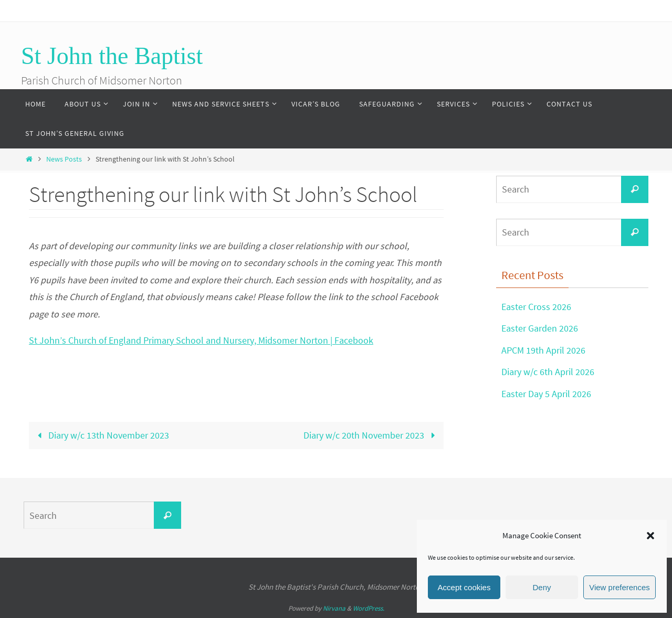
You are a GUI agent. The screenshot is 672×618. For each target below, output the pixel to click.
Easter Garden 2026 (540, 328)
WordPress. (369, 608)
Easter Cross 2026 (536, 307)
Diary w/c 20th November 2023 (371, 435)
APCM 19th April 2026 (543, 350)
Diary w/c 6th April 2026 (548, 372)
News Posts (64, 159)
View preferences (619, 587)
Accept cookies (464, 587)
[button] (650, 536)
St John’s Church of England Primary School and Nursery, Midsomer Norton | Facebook (201, 340)
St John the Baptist (112, 56)
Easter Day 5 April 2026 (546, 394)
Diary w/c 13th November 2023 (101, 435)
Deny (542, 587)
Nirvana (334, 608)
